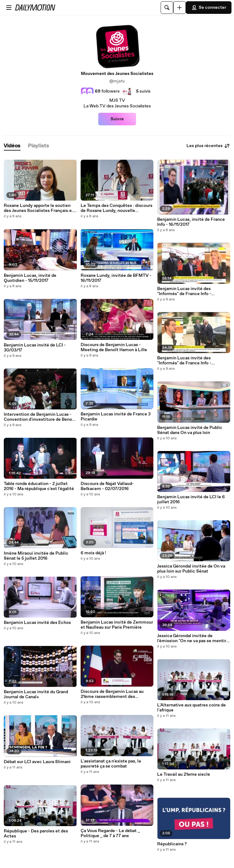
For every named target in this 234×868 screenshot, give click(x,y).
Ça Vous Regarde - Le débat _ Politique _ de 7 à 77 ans (110, 833)
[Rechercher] (167, 8)
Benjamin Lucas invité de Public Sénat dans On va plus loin (190, 430)
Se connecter (209, 8)
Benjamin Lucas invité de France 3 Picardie (116, 417)
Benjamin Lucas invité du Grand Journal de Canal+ (36, 694)
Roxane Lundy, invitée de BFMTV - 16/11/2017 (116, 278)
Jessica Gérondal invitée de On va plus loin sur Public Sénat (191, 569)
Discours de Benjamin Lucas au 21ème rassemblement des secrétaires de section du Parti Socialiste (112, 694)
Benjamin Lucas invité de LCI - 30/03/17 (35, 348)
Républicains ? (172, 844)
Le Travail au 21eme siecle (184, 774)
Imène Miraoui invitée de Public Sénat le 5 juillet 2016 (36, 556)
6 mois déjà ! (93, 553)
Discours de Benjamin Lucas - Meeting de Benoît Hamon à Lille (114, 347)
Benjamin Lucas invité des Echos (37, 623)
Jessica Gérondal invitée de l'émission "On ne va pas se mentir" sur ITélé (192, 638)
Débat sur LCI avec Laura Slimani (37, 762)
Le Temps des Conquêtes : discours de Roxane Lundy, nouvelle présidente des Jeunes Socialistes (117, 208)
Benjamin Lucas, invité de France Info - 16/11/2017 (191, 222)
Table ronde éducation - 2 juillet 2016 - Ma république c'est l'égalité (39, 486)
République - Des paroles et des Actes (36, 834)
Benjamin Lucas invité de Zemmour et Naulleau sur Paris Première (117, 625)
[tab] (12, 146)
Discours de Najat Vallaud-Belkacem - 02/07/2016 (107, 486)
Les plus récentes (208, 146)
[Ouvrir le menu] (9, 8)
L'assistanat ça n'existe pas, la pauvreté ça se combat (111, 764)
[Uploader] (180, 8)
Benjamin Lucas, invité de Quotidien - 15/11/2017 (30, 278)
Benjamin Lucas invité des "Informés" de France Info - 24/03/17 (184, 361)
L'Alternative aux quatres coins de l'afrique (191, 708)
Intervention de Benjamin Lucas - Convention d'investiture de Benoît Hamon (40, 417)
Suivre (117, 119)
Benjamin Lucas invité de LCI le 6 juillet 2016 (191, 500)
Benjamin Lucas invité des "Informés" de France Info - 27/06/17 (184, 291)
